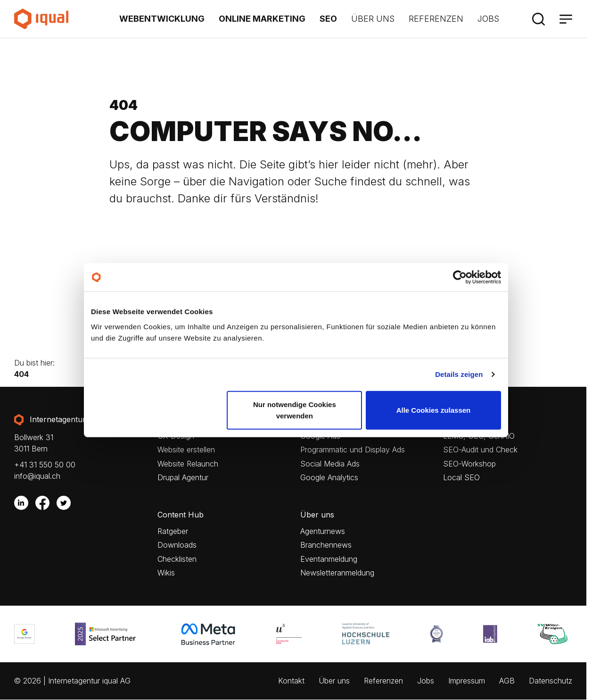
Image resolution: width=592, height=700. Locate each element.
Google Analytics (329, 478)
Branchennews (326, 545)
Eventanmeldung (329, 559)
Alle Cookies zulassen (434, 410)
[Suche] (538, 19)
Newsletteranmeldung (337, 573)
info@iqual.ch (37, 476)
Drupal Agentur (183, 478)
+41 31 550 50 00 (45, 465)
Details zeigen (459, 374)
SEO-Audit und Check (480, 450)
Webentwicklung (162, 19)
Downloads (177, 545)
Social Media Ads (330, 464)
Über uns (373, 19)
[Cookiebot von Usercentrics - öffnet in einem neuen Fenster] (460, 277)
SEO (328, 19)
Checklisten (177, 559)
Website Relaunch (188, 464)
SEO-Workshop (469, 464)
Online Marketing (262, 19)
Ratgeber (173, 531)
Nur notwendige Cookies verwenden (295, 410)
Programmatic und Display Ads (353, 450)
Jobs (488, 19)
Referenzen (436, 19)
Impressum (467, 681)
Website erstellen (186, 450)
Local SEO (461, 478)
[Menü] (566, 19)
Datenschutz (551, 681)
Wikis (166, 573)
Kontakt (291, 681)
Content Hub (181, 515)
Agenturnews (323, 531)
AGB (507, 681)
